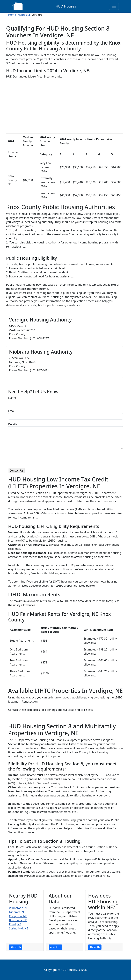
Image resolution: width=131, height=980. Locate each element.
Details (13, 424)
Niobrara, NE (17, 912)
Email (12, 411)
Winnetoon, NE (19, 908)
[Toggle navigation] (114, 6)
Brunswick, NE (18, 920)
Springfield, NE (19, 928)
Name (12, 398)
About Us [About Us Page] (16, 947)
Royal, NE (15, 924)
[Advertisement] (64, 107)
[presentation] (34, 459)
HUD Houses (66, 6)
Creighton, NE (18, 916)
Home (12, 15)
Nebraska (24, 15)
